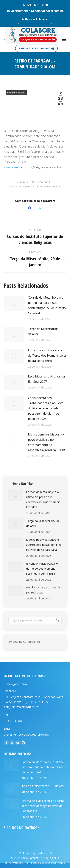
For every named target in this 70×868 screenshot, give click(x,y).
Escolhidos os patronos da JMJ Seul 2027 (46, 379)
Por (21, 186)
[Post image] (14, 303)
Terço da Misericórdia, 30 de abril (46, 331)
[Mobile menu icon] (64, 39)
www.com (10, 167)
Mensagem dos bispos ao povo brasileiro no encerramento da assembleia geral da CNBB (46, 442)
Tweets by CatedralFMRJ (24, 642)
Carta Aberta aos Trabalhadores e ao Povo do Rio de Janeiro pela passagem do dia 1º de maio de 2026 (46, 408)
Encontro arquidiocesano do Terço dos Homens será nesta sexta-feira (47, 355)
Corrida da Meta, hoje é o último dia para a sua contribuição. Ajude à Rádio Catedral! (47, 305)
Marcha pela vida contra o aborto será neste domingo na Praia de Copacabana (44, 545)
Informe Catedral (16, 93)
